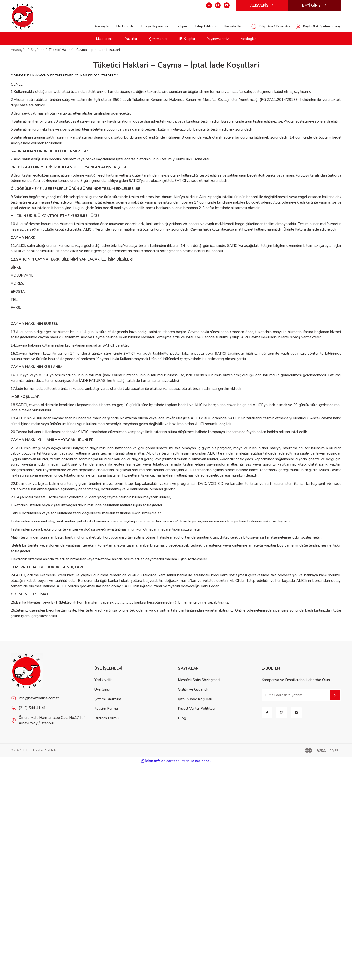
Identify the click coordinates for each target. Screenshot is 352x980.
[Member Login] (318, 26)
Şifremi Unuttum (108, 699)
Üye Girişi (102, 689)
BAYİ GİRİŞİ (315, 5)
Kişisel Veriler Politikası (197, 709)
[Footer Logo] (27, 671)
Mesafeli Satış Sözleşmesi (199, 680)
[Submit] (335, 695)
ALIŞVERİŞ (262, 5)
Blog (182, 718)
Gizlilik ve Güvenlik (193, 689)
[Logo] (23, 16)
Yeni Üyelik (103, 680)
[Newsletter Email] (301, 695)
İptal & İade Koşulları (195, 699)
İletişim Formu (106, 709)
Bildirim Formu (106, 718)
